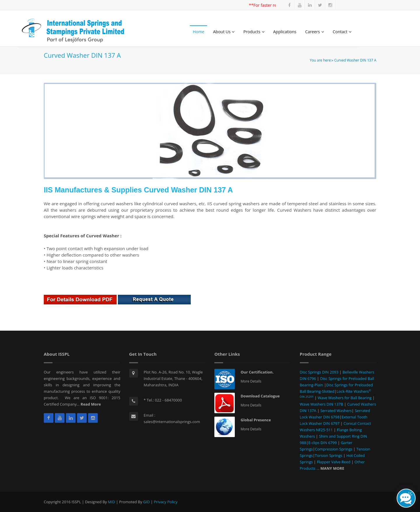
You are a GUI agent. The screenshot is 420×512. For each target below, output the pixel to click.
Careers (314, 32)
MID (112, 502)
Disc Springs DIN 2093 (320, 372)
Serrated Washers (336, 411)
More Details (251, 381)
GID (147, 502)
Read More (91, 404)
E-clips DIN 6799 (323, 443)
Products (254, 32)
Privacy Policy (166, 502)
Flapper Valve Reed (334, 462)
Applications (285, 32)
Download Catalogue (260, 396)
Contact (342, 32)
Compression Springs (334, 449)
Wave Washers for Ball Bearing (345, 398)
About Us (224, 32)
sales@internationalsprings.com (172, 422)
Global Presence (256, 420)
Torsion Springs (329, 455)
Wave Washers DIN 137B (322, 404)
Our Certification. (257, 372)
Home (199, 32)
